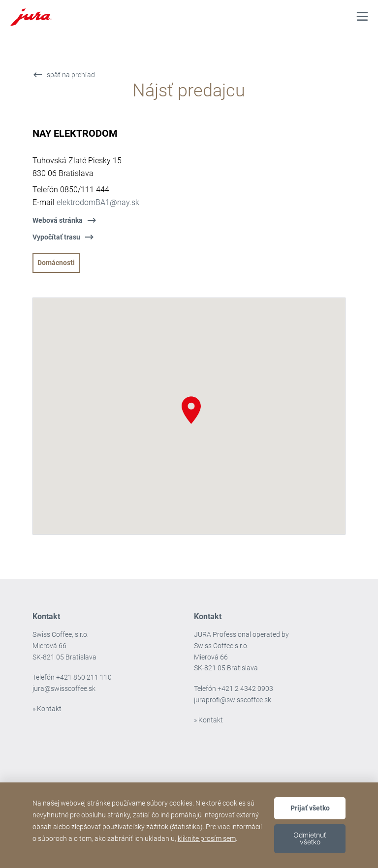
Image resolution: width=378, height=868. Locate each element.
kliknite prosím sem (207, 838)
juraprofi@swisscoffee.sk (233, 700)
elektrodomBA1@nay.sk (98, 202)
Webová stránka (58, 220)
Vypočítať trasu (56, 237)
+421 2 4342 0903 (245, 688)
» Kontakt (47, 709)
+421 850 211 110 (84, 677)
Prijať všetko (310, 808)
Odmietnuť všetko (310, 838)
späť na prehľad (71, 75)
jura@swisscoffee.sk (64, 688)
